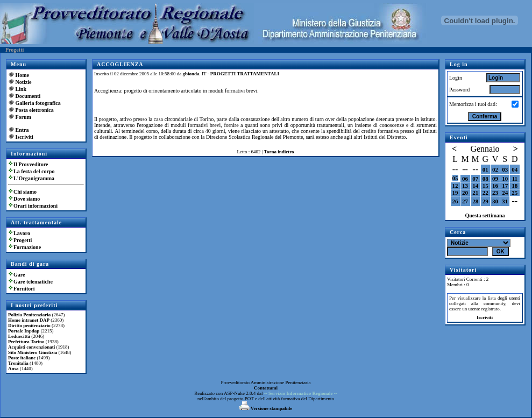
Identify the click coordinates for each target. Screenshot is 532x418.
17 (505, 186)
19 (455, 193)
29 (485, 201)
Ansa (13, 369)
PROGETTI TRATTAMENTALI (245, 74)
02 (495, 169)
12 (455, 186)
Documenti (28, 96)
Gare (19, 275)
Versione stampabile (266, 408)
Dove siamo (27, 199)
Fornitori (24, 289)
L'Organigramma (34, 178)
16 (495, 186)
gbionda (191, 74)
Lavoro (22, 233)
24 (505, 193)
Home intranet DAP (29, 320)
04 (515, 169)
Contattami (266, 388)
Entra (22, 130)
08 (485, 179)
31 (505, 201)
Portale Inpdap (24, 331)
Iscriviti (24, 137)
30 (495, 201)
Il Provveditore (31, 164)
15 (485, 186)
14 (475, 186)
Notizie (24, 82)
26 (455, 201)
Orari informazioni (36, 206)
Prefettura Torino (26, 342)
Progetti (23, 240)
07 (475, 179)
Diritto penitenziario (29, 325)
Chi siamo (25, 192)
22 (485, 193)
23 (495, 193)
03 (505, 169)
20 (465, 193)
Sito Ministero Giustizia (33, 352)
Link (21, 89)
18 (515, 186)
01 (485, 169)
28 (475, 201)
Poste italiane (22, 358)
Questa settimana (485, 215)
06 (465, 179)
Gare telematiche (33, 282)
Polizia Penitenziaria (29, 315)
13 (465, 186)
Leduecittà (19, 336)
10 (505, 179)
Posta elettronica (35, 110)
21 (475, 193)
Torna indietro (279, 152)
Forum (23, 117)
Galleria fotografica (38, 103)
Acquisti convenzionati (31, 347)
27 (465, 201)
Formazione (27, 247)
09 (495, 179)
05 (455, 178)
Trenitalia (18, 363)
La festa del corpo (34, 171)
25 (515, 193)
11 (515, 179)
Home (23, 75)
